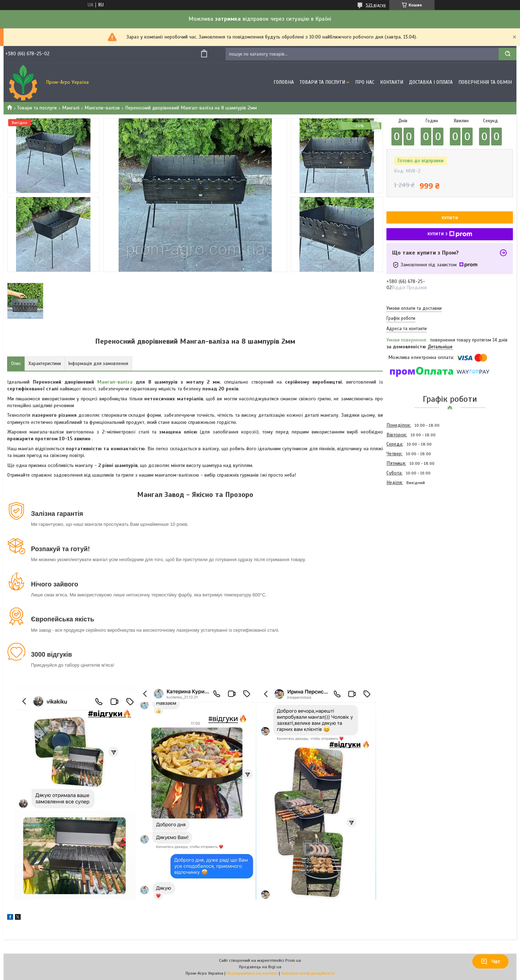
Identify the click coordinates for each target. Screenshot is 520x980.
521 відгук (376, 5)
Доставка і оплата (431, 82)
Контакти (392, 82)
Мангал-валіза (115, 382)
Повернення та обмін (485, 82)
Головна (284, 82)
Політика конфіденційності (308, 973)
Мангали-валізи (102, 108)
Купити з (450, 234)
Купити (450, 218)
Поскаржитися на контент (252, 973)
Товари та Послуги (322, 82)
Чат (490, 961)
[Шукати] (508, 54)
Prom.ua (293, 960)
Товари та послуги (37, 108)
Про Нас (365, 82)
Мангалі (71, 108)
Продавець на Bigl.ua (260, 967)
